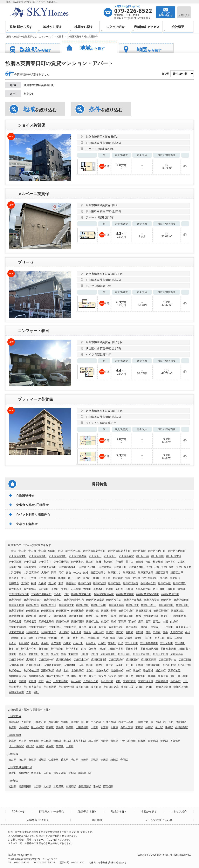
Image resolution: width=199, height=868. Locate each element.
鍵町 (86, 572)
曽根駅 (114, 741)
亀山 (71, 578)
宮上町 (13, 681)
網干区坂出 (110, 556)
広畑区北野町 (161, 654)
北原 (128, 578)
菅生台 (87, 632)
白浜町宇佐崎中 (38, 627)
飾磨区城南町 (166, 605)
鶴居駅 (104, 760)
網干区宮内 (45, 562)
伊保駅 (70, 727)
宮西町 (22, 681)
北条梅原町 (77, 670)
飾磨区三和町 (99, 605)
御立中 (92, 676)
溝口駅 (75, 760)
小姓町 (55, 589)
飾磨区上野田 (16, 605)
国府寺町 (44, 589)
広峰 (81, 665)
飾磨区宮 (31, 616)
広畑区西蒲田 (149, 660)
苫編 (120, 638)
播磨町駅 (181, 722)
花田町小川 (132, 649)
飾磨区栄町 (82, 605)
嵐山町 (90, 562)
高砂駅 (50, 727)
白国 (165, 621)
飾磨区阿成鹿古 (53, 600)
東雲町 (105, 621)
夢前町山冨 (127, 687)
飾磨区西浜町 (144, 611)
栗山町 (52, 583)
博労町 (13, 654)
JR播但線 (13, 754)
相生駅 (50, 746)
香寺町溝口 (30, 589)
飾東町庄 (166, 616)
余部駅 (37, 786)
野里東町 (44, 649)
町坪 (31, 638)
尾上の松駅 (37, 727)
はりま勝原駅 (16, 746)
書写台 (157, 621)
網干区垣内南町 (58, 556)
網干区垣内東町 (18, 556)
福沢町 (90, 665)
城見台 (82, 627)
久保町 (42, 583)
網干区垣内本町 (38, 556)
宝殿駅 (104, 741)
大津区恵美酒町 (48, 567)
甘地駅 (94, 760)
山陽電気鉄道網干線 (20, 767)
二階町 (178, 638)
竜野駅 (40, 746)
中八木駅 (96, 722)
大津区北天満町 (88, 567)
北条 (66, 670)
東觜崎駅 (71, 786)
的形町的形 (174, 670)
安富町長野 (162, 681)
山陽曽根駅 (82, 727)
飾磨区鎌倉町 (181, 600)
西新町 (35, 643)
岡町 (61, 572)
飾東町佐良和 (151, 616)
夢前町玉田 (82, 687)
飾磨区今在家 (114, 600)
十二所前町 (167, 627)
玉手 (165, 632)
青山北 (22, 551)
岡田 (54, 572)
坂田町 (172, 589)
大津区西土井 (184, 567)
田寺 (148, 632)
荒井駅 (60, 727)
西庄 (155, 589)
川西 (78, 578)
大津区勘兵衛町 (68, 567)
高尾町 (110, 632)
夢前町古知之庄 (33, 687)
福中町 (100, 665)
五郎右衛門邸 (143, 589)
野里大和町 (72, 649)
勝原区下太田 (146, 572)
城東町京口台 (183, 627)
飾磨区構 (166, 600)
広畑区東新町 (34, 665)
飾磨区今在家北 (133, 600)
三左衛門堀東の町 (41, 594)
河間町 (87, 589)
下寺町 (132, 621)
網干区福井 (30, 562)
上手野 (42, 578)
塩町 (66, 594)
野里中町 (14, 649)
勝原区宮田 (162, 572)
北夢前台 (175, 578)
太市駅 (47, 786)
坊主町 (137, 670)
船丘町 (130, 665)
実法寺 (155, 627)
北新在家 (118, 578)
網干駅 (30, 746)
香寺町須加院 (131, 583)
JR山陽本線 (14, 735)
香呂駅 (65, 760)
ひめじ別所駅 (128, 741)
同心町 (149, 638)
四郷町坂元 (30, 621)
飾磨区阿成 (15, 600)
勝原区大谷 (114, 572)
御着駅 (142, 741)
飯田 (99, 562)
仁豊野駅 (53, 760)
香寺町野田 (179, 583)
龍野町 (139, 632)
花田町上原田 (168, 649)
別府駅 (13, 727)
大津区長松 (167, 567)
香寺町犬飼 (84, 583)
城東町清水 (33, 632)
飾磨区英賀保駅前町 (148, 594)
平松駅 (72, 773)
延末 (84, 649)
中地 (188, 632)
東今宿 (22, 654)
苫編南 (129, 638)
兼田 (24, 578)
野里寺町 (180, 643)
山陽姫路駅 (181, 727)
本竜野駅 (58, 786)
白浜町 (174, 621)
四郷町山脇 (92, 621)
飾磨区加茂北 (49, 605)
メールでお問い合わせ (159, 820)
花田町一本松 (116, 649)
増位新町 (148, 670)
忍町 (113, 621)
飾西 (139, 616)
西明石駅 (34, 741)
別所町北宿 (169, 665)
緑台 (121, 676)
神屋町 (52, 578)
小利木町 (98, 589)
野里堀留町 (57, 649)
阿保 (61, 551)
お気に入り (184, 15)
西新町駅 (54, 722)
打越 (148, 562)
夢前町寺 (96, 687)
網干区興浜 (139, 551)
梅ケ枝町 (158, 562)
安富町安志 (129, 681)
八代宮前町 (107, 681)
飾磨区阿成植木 (33, 600)
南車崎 (152, 676)
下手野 (122, 621)
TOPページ (19, 811)
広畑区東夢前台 (53, 665)
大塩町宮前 (30, 567)
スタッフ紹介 (115, 27)
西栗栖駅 (108, 786)
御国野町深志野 (55, 676)
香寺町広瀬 (15, 589)
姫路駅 (164, 741)
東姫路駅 (153, 741)
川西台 (87, 578)
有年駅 (60, 746)
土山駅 (67, 741)
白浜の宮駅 (127, 727)
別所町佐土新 (31, 670)
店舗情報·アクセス (147, 27)
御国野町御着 (36, 676)
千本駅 (97, 786)
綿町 (36, 692)
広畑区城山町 (64, 660)
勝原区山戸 (177, 572)
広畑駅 (47, 773)
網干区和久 (77, 562)
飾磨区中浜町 (126, 611)
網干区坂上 (95, 556)
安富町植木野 (146, 681)
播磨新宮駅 (85, 786)
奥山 (68, 572)
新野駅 (114, 760)
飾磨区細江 (177, 611)
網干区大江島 (73, 551)
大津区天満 (152, 567)
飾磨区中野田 (109, 611)
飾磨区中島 (92, 611)
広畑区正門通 (99, 660)
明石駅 (22, 741)
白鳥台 (92, 649)
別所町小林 (184, 665)
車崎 (61, 583)
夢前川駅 (36, 773)
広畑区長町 (132, 660)
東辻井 (45, 654)
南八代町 (183, 676)
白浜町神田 (55, 627)
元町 (41, 681)
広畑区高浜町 (116, 660)
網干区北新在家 (78, 556)
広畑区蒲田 (124, 654)
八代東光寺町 (61, 681)
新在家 (102, 627)
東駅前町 (34, 654)
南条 (170, 638)
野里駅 (32, 760)
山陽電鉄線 (15, 716)
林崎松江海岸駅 (70, 722)
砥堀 (113, 638)
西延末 (67, 643)
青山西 (32, 551)
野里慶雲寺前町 (149, 643)
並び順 (166, 74)
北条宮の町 (117, 670)
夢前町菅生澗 (66, 687)
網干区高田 (158, 556)
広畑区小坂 (177, 654)
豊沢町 (139, 638)
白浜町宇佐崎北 (18, 627)
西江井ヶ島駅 (126, 722)
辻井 (76, 638)
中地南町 (14, 638)
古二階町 (76, 589)
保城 (59, 670)
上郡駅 (70, 746)
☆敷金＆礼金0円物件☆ (32, 505)
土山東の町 (94, 638)
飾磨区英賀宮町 (170, 594)
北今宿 (107, 578)
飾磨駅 (149, 727)
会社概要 (178, 27)
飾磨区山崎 (92, 616)
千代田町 (53, 638)
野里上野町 (132, 643)
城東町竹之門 (49, 632)
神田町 (97, 578)
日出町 (84, 654)
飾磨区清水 (132, 605)
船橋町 (139, 665)
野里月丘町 (167, 643)
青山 (14, 551)
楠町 (34, 583)
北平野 (136, 578)
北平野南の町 (150, 578)
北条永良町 (102, 670)
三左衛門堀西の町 (19, 594)
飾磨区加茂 (33, 605)
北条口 (90, 670)
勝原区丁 (14, 578)
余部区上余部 (181, 687)
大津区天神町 (136, 567)
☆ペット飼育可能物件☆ (33, 514)
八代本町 (76, 681)
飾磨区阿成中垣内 (74, 600)
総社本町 (99, 632)
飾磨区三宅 (45, 616)
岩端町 (139, 562)
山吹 (185, 681)
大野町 (45, 572)
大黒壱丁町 (177, 632)
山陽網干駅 (85, 773)
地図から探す (84, 27)
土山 (83, 638)
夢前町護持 (50, 687)
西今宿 (13, 643)
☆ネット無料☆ (27, 524)
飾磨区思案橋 (116, 605)
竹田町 (130, 632)
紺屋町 (110, 589)
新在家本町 (132, 627)
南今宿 (130, 676)
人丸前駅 (26, 722)
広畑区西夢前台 (167, 660)
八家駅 (114, 727)
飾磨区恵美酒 (151, 600)
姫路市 (60, 36)
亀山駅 (159, 727)
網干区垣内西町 (177, 551)
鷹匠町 (120, 632)
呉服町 (129, 589)
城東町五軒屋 (16, 632)
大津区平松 (15, 572)
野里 (120, 643)
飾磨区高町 (182, 605)
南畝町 (112, 643)
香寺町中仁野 (148, 583)
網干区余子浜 (61, 562)
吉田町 (140, 687)
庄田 (141, 621)
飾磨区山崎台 (109, 616)
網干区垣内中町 (157, 551)
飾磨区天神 (62, 611)
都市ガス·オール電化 (51, 811)
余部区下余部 (16, 692)
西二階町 (56, 643)
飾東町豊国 (180, 616)
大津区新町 (120, 567)
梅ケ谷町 (170, 562)
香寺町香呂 (114, 583)
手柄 (105, 638)
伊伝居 (120, 562)
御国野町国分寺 (18, 676)
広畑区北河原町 (142, 654)
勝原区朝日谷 (98, 572)
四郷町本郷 (62, 621)
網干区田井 (143, 556)
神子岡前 (71, 676)
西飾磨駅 (24, 773)
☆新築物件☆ (25, 495)
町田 (24, 638)
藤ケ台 (110, 665)
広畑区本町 (70, 665)
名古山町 (160, 638)
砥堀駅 (42, 760)
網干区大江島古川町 (119, 551)
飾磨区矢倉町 (76, 616)
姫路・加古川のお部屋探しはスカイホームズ (30, 36)
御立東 (112, 676)
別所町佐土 (15, 670)
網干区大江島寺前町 (94, 551)
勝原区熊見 (129, 572)
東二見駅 (156, 722)
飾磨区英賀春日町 (81, 594)
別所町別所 (48, 670)
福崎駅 (84, 760)
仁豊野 (102, 643)
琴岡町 (65, 589)
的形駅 (104, 727)
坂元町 (181, 589)
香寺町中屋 (164, 583)
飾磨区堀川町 (16, 616)
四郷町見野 (77, 621)
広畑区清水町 (46, 660)
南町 (173, 676)
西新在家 (24, 643)
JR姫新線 (13, 781)
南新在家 (163, 676)
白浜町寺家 (70, 627)
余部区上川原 (163, 687)
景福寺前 (71, 583)
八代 (48, 681)
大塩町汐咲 (15, 567)
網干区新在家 (126, 556)
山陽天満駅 (60, 773)
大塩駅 (95, 727)
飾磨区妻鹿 (60, 616)
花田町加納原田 (150, 649)
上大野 (32, 578)
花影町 (102, 649)
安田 (118, 681)
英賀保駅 (175, 741)
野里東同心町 (29, 649)
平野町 (94, 654)
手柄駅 (169, 727)
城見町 (92, 627)
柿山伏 (77, 572)
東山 (63, 654)
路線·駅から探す (21, 27)
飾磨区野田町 (161, 611)
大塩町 (182, 562)
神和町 (145, 627)
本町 (128, 670)
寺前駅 (124, 760)
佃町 (68, 638)
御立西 (102, 676)
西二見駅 (168, 722)
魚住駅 (57, 741)
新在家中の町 (116, 627)
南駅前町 (141, 676)
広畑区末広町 (81, 660)
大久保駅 (46, 741)
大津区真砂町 (31, 572)
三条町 (58, 594)
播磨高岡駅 (25, 786)
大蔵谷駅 (14, 722)
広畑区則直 (185, 660)
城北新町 (64, 632)
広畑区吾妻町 (108, 654)
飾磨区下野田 (149, 605)
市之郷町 (108, 562)
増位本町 (161, 670)
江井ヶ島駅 (110, 722)
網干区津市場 (174, 556)
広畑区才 (31, 660)
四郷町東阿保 (46, 621)
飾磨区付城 (48, 611)
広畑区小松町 (16, 660)
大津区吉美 (105, 567)
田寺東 (157, 632)
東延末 (55, 654)
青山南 (42, 551)
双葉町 (120, 665)
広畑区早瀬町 (16, 665)
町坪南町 (41, 638)
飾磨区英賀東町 (125, 594)
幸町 (163, 589)
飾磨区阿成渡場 (95, 600)
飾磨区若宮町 (126, 616)
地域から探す (52, 27)
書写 (148, 621)
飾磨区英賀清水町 (104, 594)
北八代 (164, 578)
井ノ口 (130, 562)
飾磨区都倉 (77, 611)
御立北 (82, 676)
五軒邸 (119, 589)
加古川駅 (93, 741)
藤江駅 (85, 722)
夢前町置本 (15, 687)
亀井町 (62, 578)
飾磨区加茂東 (66, 605)
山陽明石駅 (40, 722)
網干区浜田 (15, 562)
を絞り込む (40, 109)
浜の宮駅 (24, 727)
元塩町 (32, 681)
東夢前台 (73, 654)
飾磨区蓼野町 (16, 611)
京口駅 (22, 760)
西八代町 (78, 643)
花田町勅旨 (185, 649)
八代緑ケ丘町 (91, 681)
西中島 (45, 643)
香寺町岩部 (99, 583)
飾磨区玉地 (33, 611)
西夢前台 (91, 643)
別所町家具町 (153, 665)
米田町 (150, 687)
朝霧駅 (13, 741)
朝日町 (52, 551)
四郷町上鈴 (15, 621)
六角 (29, 692)
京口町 (25, 583)
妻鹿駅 (139, 727)
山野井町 (175, 681)
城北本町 (76, 632)
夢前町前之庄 (111, 687)
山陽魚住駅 (142, 722)
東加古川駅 (80, 741)
